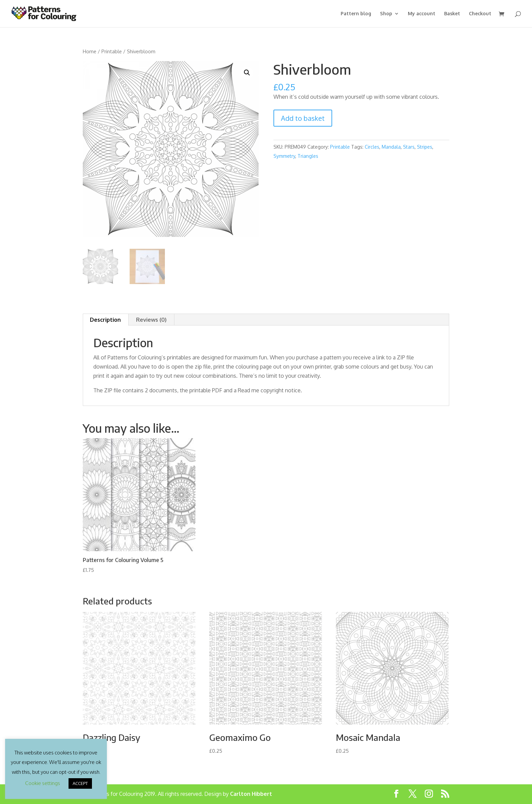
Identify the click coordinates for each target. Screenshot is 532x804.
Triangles (308, 156)
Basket (452, 14)
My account (422, 14)
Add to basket (303, 118)
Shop (386, 14)
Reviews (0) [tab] (151, 320)
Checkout (480, 14)
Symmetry (284, 156)
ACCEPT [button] (80, 783)
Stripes (425, 147)
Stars (409, 147)
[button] (247, 73)
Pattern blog (356, 14)
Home (90, 51)
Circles (372, 147)
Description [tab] (105, 320)
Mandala (391, 147)
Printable (112, 51)
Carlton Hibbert (251, 794)
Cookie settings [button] (43, 783)
